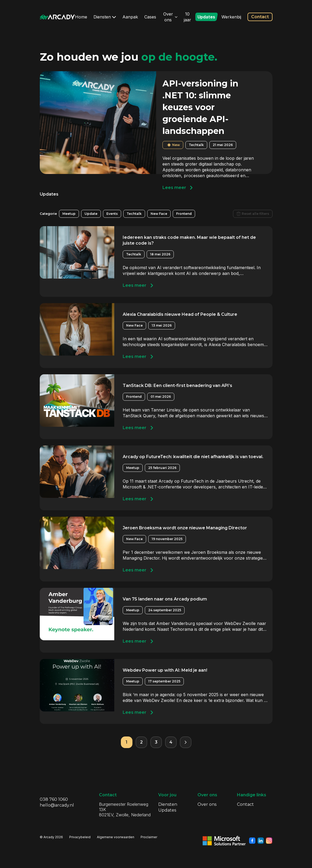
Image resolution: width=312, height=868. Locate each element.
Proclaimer (149, 837)
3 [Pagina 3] (156, 742)
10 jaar (187, 17)
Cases (150, 17)
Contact (260, 17)
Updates (206, 17)
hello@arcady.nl (57, 805)
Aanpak (130, 17)
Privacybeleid (80, 837)
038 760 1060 (54, 799)
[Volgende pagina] (186, 742)
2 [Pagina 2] (141, 742)
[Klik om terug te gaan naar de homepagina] (57, 17)
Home (81, 17)
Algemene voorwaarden (116, 837)
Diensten (105, 17)
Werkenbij (231, 17)
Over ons (170, 17)
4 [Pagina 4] (171, 742)
